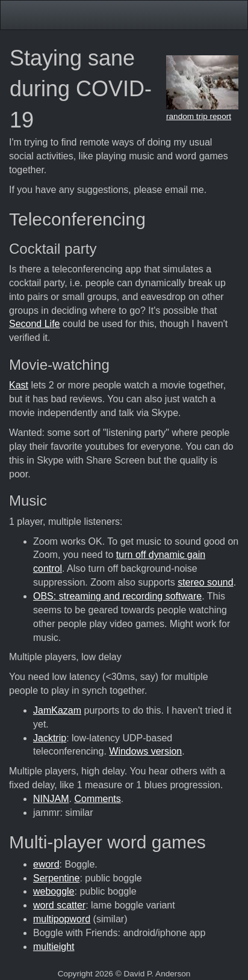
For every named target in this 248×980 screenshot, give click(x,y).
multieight (54, 947)
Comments (97, 799)
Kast (19, 385)
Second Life (35, 324)
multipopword (62, 919)
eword (46, 864)
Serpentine (56, 878)
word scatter (59, 905)
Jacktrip (50, 738)
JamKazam (57, 710)
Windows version (145, 751)
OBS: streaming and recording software (117, 596)
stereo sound (206, 582)
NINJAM (51, 799)
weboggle (54, 891)
